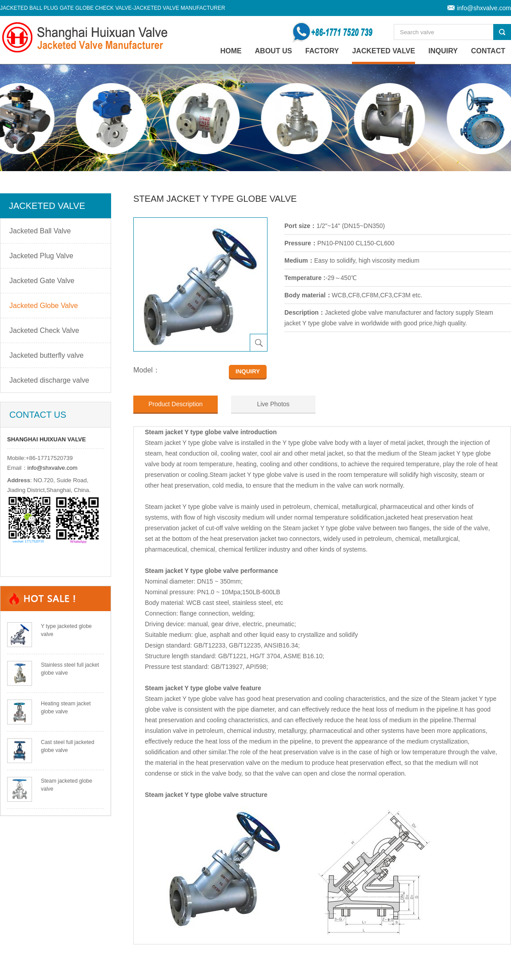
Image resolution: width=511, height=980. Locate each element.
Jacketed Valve (383, 51)
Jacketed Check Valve (44, 330)
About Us (274, 51)
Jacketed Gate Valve (42, 281)
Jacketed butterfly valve (46, 355)
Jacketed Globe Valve (44, 306)
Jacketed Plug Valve (41, 256)
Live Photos (273, 404)
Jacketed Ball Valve (40, 231)
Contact (488, 51)
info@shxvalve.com (484, 8)
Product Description (176, 404)
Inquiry (443, 51)
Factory (322, 51)
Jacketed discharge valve (49, 380)
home (231, 51)
